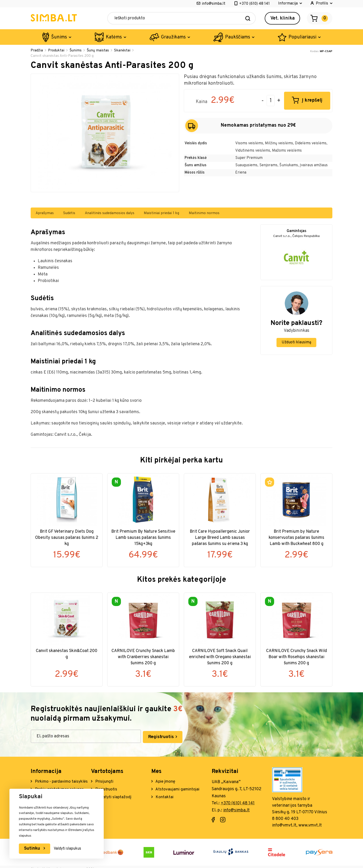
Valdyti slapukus (69, 849)
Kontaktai (164, 797)
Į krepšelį (312, 101)
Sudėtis (75, 214)
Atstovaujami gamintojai (179, 789)
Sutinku (33, 848)
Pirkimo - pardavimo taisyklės (52, 784)
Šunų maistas (100, 51)
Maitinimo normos (219, 214)
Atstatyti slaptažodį (114, 797)
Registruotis (135, 736)
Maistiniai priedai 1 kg (173, 214)
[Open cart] (320, 18)
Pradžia (37, 51)
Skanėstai (125, 51)
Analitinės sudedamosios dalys (118, 214)
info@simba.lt (214, 4)
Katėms (114, 37)
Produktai (57, 51)
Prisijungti (105, 781)
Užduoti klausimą (296, 344)
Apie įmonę (166, 781)
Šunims (59, 37)
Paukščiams (238, 37)
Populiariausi (302, 37)
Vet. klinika (283, 18)
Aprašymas (47, 214)
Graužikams (173, 37)
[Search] (248, 18)
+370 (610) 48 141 (254, 4)
